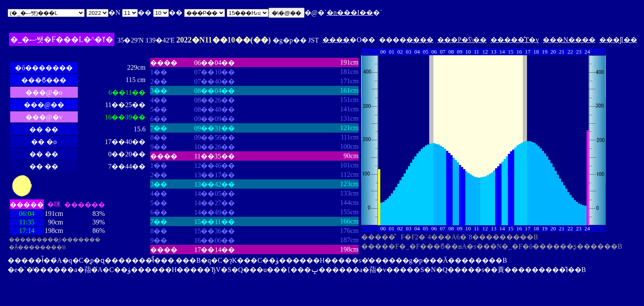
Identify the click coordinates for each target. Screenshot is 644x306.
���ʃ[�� (618, 40)
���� (336, 40)
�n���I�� (350, 13)
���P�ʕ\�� (462, 40)
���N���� (569, 40)
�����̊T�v (515, 40)
